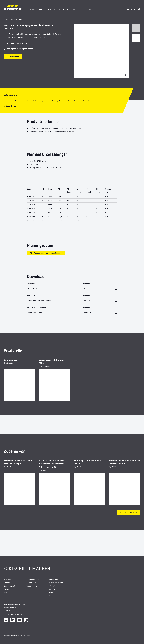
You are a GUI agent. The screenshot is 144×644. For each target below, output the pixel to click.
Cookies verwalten (56, 596)
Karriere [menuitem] (91, 9)
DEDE (131, 9)
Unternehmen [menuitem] (79, 9)
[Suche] (139, 9)
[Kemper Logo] (13, 7)
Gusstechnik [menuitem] (51, 9)
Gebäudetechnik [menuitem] (36, 9)
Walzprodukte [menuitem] (64, 9)
